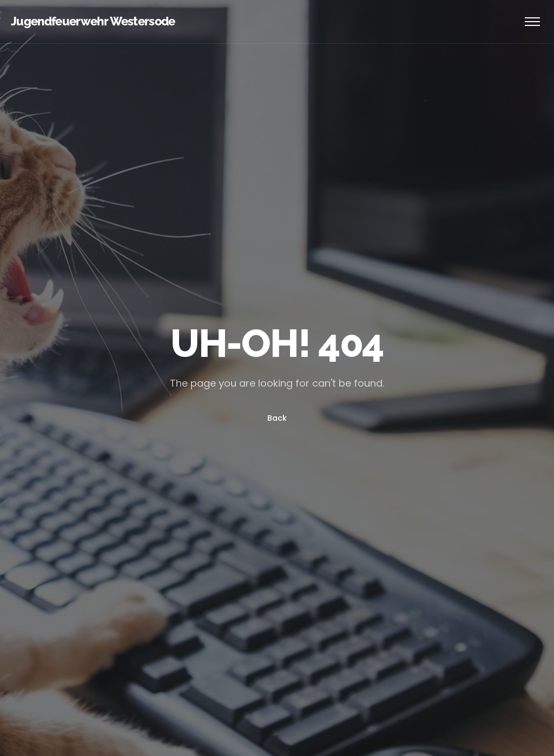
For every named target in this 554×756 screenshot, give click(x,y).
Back (277, 418)
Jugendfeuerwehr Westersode (93, 21)
